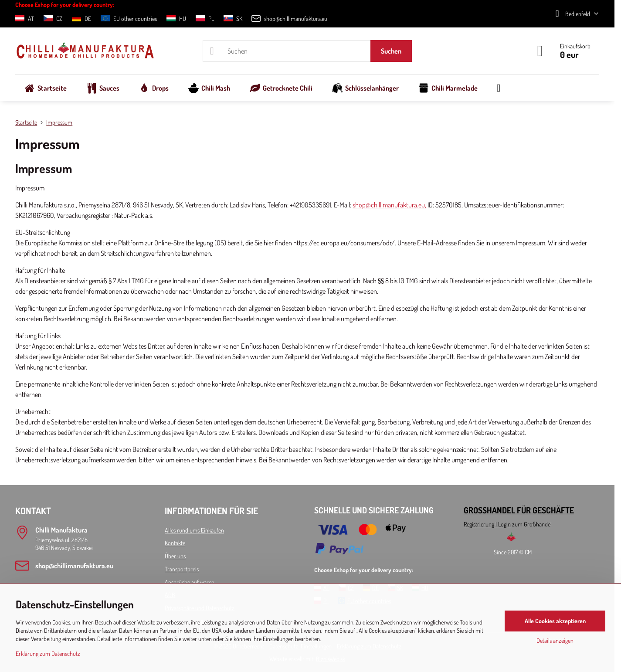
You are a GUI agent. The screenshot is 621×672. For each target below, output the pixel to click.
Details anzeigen (555, 640)
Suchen (391, 51)
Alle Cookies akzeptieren (555, 621)
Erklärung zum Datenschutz (48, 653)
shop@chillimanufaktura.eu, (389, 205)
